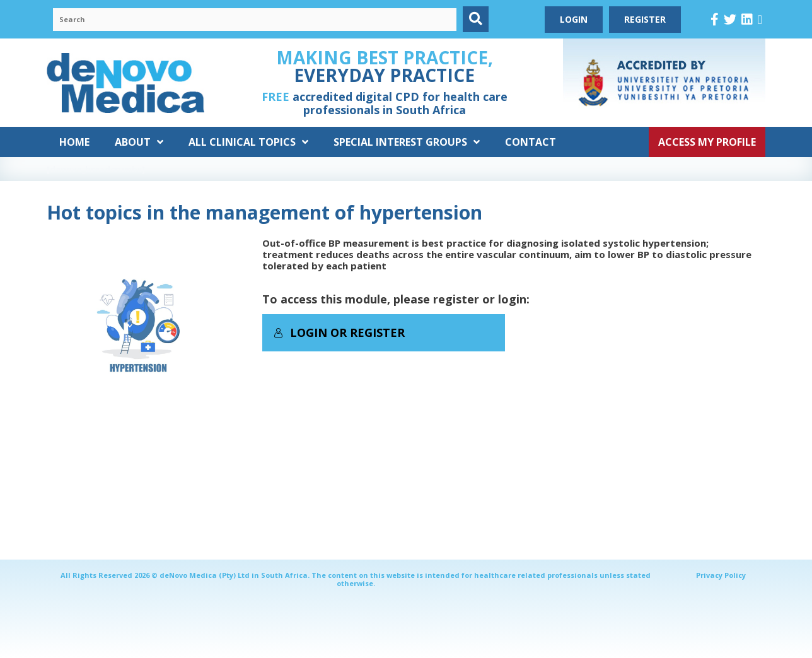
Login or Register (339, 332)
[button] (476, 19)
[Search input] (255, 20)
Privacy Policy (721, 575)
